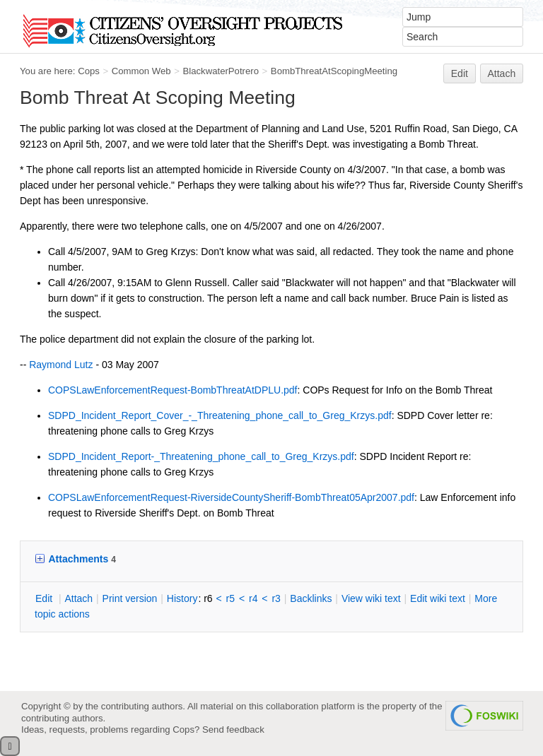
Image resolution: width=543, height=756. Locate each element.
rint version (130, 598)
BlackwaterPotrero (221, 71)
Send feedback (233, 730)
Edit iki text (438, 598)
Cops (89, 71)
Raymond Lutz (61, 365)
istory (182, 598)
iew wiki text (371, 598)
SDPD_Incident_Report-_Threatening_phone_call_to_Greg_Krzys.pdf (201, 456)
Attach (502, 73)
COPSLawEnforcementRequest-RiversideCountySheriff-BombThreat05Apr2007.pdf (231, 497)
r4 (253, 598)
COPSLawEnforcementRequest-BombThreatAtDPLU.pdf (173, 390)
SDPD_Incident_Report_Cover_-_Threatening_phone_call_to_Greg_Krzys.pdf (220, 415)
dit (45, 598)
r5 (230, 598)
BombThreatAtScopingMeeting (334, 71)
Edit (460, 73)
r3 (276, 598)
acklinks (311, 598)
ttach (78, 598)
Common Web (141, 71)
